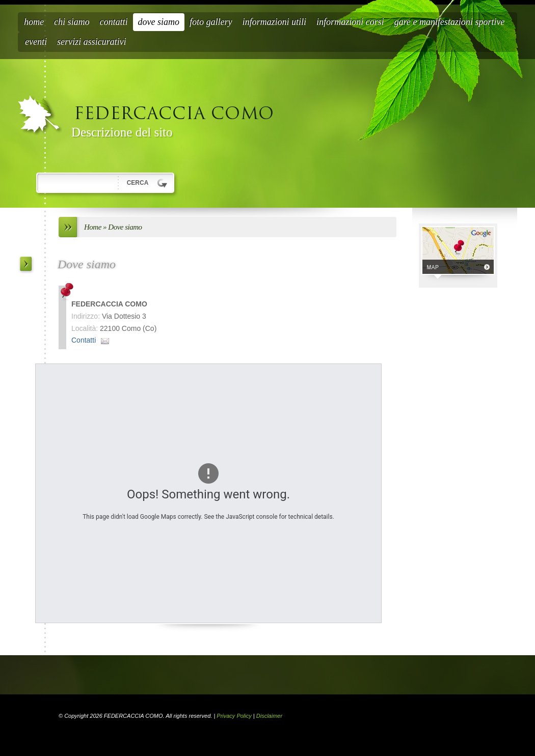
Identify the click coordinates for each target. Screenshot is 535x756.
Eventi (36, 42)
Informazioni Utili (274, 22)
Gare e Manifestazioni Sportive (450, 22)
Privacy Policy (234, 716)
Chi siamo (72, 22)
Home (34, 22)
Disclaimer (269, 716)
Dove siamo (159, 22)
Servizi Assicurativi (92, 42)
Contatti (114, 22)
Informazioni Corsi (350, 22)
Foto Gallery (211, 22)
